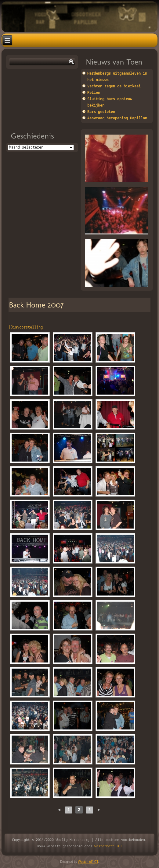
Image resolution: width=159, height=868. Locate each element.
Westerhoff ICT (108, 846)
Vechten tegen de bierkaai (114, 86)
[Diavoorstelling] (27, 327)
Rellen (94, 93)
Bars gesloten (101, 112)
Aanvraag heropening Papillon (117, 118)
